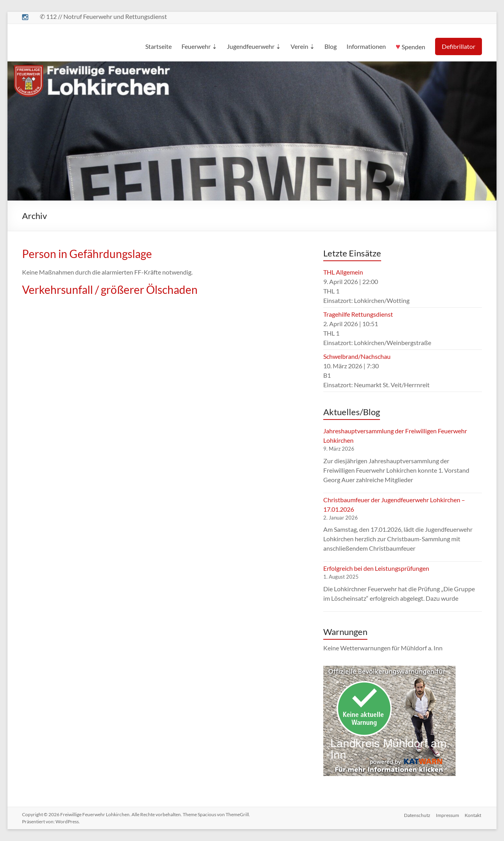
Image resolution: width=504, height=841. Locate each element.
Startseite (158, 46)
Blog (331, 46)
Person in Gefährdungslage (87, 254)
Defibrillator (459, 46)
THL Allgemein (343, 272)
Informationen (366, 46)
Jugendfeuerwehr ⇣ (254, 46)
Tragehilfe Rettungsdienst (358, 314)
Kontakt (474, 814)
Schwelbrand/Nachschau (357, 356)
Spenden (410, 45)
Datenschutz (416, 814)
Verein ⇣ (303, 46)
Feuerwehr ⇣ (199, 46)
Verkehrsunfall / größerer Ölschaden (110, 290)
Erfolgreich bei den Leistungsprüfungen (376, 568)
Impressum (447, 814)
